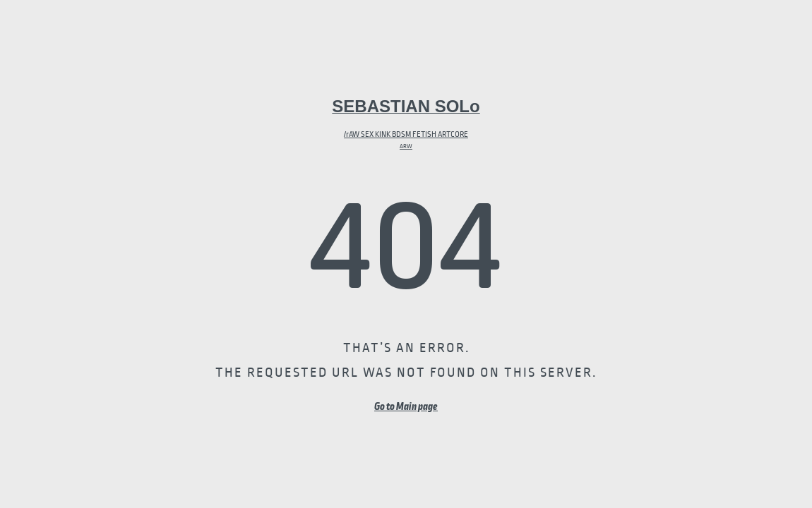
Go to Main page (406, 406)
